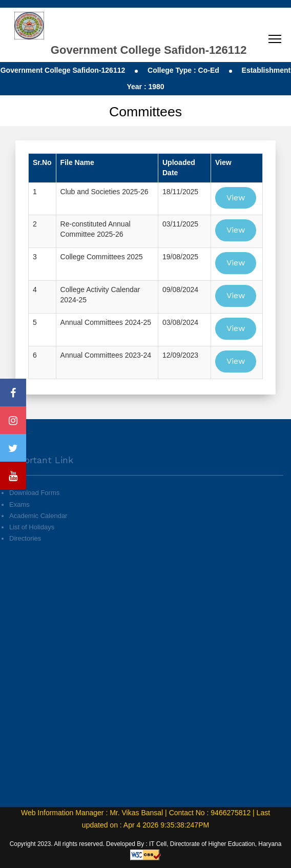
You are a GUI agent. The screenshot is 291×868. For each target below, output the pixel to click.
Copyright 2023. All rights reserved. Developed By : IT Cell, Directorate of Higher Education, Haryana (146, 844)
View (236, 198)
